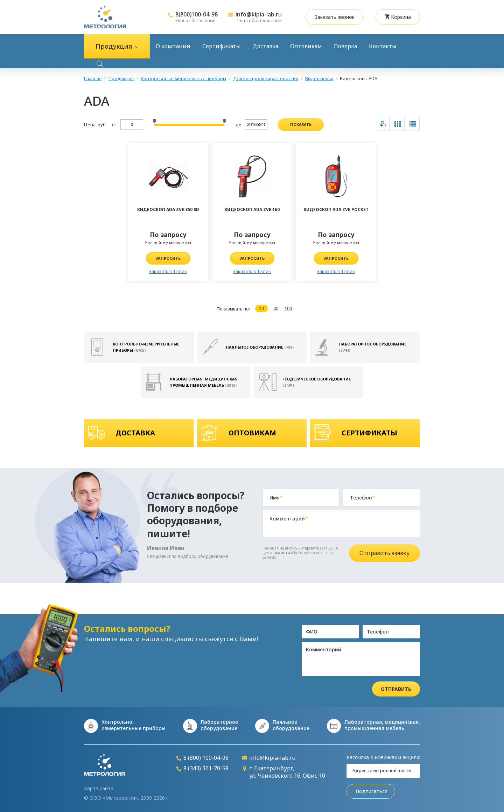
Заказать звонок (335, 17)
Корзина (398, 17)
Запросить (168, 258)
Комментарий (289, 519)
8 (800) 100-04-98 (202, 758)
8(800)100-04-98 (197, 14)
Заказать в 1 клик (168, 271)
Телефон (363, 498)
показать (301, 124)
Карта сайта (99, 789)
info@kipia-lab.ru (259, 14)
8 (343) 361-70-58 (202, 768)
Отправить (396, 689)
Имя (276, 498)
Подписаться (372, 791)
